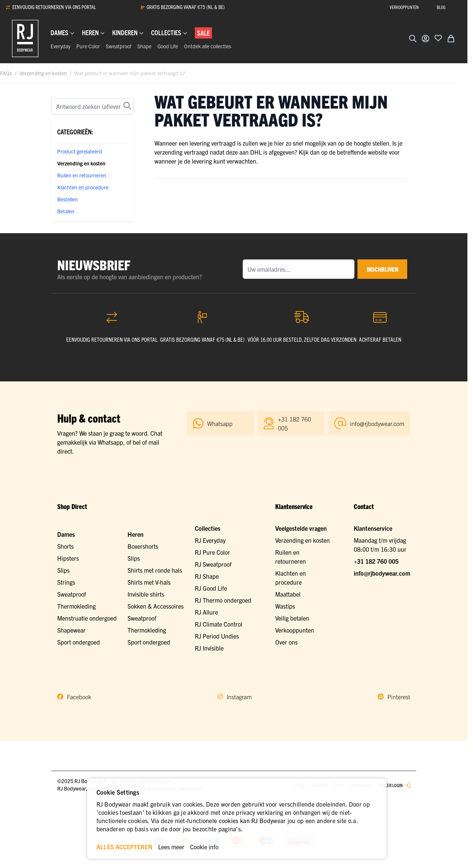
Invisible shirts (146, 594)
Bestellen (67, 199)
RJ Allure (206, 612)
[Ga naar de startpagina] (25, 39)
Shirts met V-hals (149, 582)
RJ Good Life (211, 588)
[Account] (426, 39)
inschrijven (379, 269)
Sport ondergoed (79, 642)
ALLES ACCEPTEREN (125, 847)
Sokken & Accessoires (156, 606)
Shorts (65, 546)
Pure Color (88, 46)
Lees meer (171, 847)
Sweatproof (119, 46)
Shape (144, 46)
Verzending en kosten (43, 73)
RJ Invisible (209, 648)
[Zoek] (92, 106)
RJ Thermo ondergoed (223, 600)
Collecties (208, 528)
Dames (66, 534)
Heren (136, 534)
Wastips (285, 606)
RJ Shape (207, 576)
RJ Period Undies (217, 636)
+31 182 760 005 (376, 561)
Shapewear (71, 630)
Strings (66, 582)
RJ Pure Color (212, 552)
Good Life (168, 46)
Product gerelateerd (80, 151)
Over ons (286, 642)
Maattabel (288, 594)
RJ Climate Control (219, 624)
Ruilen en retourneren (82, 175)
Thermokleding (76, 606)
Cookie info (204, 847)
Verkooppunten (295, 630)
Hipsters (68, 558)
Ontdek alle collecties (208, 46)
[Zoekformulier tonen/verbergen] (413, 39)
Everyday (60, 46)
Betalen (66, 211)
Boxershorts (143, 546)
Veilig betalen (292, 618)
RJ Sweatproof (213, 564)
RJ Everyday (210, 540)
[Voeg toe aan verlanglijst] (438, 38)
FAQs (6, 73)
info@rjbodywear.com (382, 573)
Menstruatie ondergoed (87, 618)
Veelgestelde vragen (301, 528)
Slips (63, 570)
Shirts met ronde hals (155, 570)
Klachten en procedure (83, 187)
